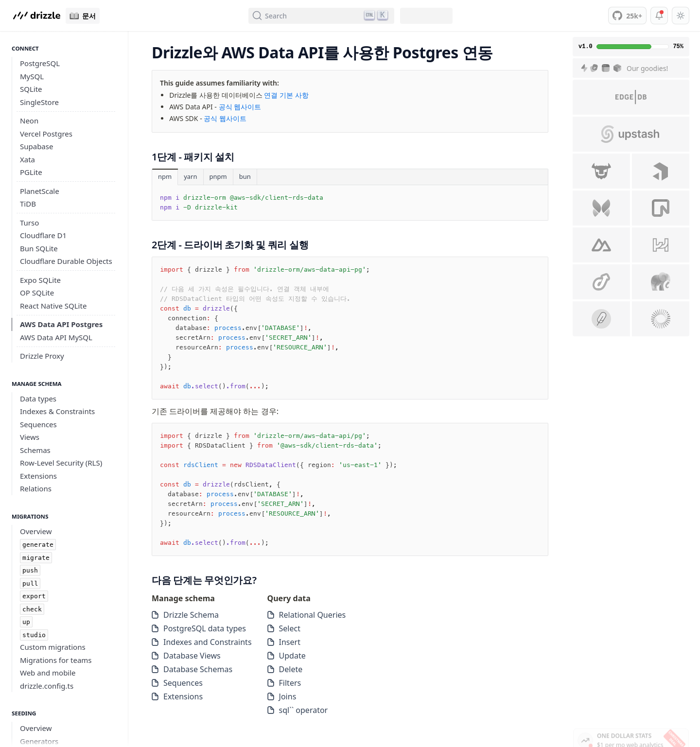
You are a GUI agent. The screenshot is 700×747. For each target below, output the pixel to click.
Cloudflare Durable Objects (66, 261)
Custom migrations (53, 647)
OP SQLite (37, 293)
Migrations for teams (56, 660)
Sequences (38, 424)
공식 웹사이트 (240, 107)
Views (30, 437)
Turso (29, 223)
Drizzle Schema (185, 615)
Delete (285, 669)
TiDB (28, 204)
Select (284, 628)
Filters (284, 683)
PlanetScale (40, 191)
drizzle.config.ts (47, 686)
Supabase (36, 146)
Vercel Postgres (46, 134)
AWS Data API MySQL (56, 337)
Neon (29, 121)
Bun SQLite (39, 248)
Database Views (186, 656)
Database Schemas (192, 669)
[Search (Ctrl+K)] (321, 16)
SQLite (31, 89)
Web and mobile (48, 673)
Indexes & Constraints (57, 411)
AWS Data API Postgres (61, 324)
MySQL (32, 76)
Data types (38, 399)
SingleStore (39, 102)
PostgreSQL (40, 63)
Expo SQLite (40, 280)
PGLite (31, 172)
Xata (27, 159)
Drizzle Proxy (42, 356)
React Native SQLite (53, 306)
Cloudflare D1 (43, 235)
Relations (36, 488)
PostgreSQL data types (199, 628)
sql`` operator (298, 710)
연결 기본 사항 (286, 95)
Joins (282, 696)
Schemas (35, 450)
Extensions (38, 476)
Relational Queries (307, 615)
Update (287, 656)
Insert (284, 642)
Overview (36, 531)
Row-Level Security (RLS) (61, 463)
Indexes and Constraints (202, 642)
